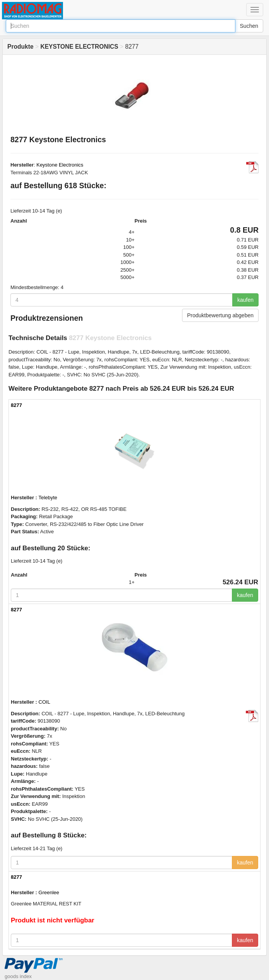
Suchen (249, 26)
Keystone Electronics (60, 165)
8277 (16, 405)
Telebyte (48, 498)
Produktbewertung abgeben (220, 315)
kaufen (245, 300)
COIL (44, 702)
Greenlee (49, 892)
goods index (18, 976)
